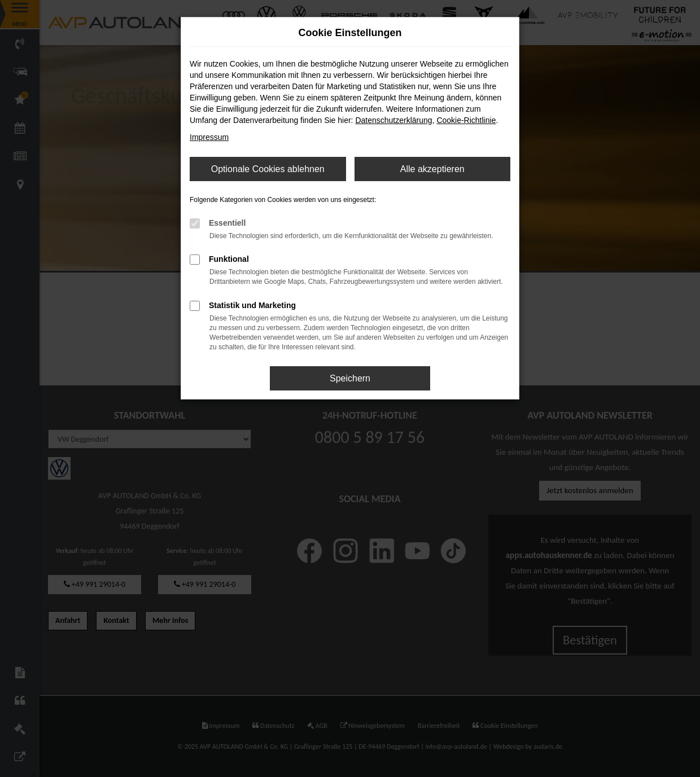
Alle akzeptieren (432, 169)
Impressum (209, 137)
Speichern (350, 378)
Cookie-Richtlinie (466, 120)
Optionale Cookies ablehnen (268, 169)
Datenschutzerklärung (393, 120)
